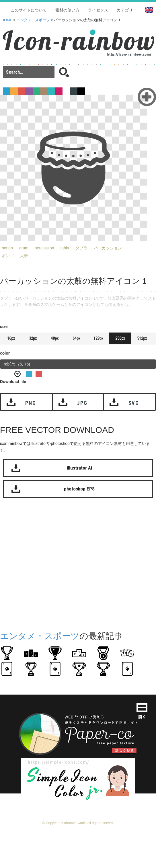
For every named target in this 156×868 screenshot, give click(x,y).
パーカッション (108, 248)
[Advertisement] (54, 563)
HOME (7, 20)
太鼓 (24, 256)
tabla (65, 248)
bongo (7, 248)
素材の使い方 (67, 10)
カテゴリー (127, 10)
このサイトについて (29, 10)
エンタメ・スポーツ (33, 20)
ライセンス (98, 10)
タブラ (81, 248)
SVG (134, 403)
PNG (31, 403)
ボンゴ (8, 256)
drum (24, 248)
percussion (44, 248)
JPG (82, 403)
